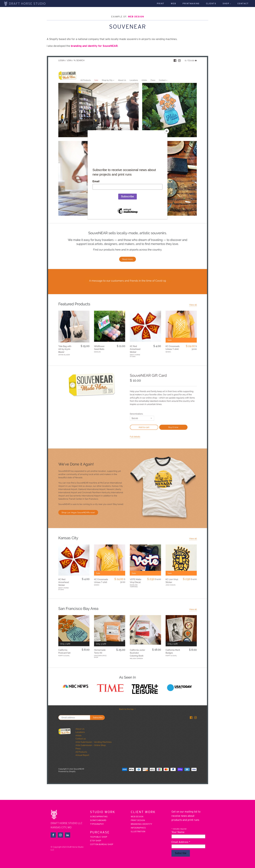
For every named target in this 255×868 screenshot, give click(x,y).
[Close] (167, 131)
